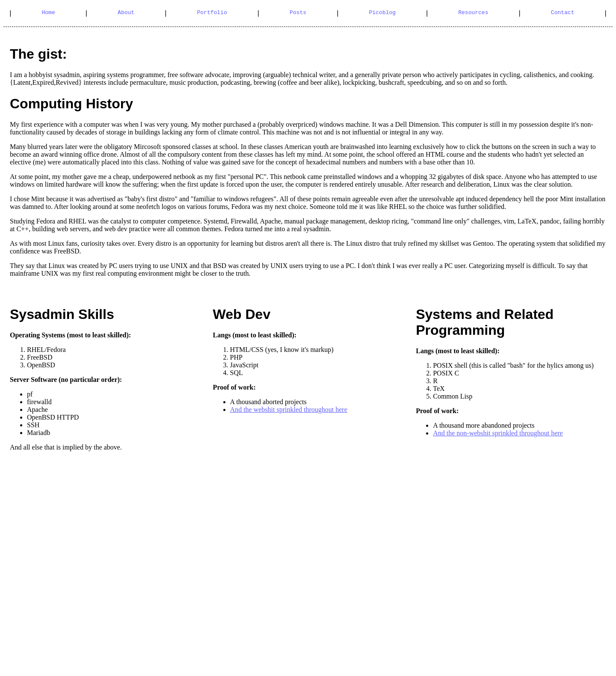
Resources (473, 13)
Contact (563, 13)
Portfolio (212, 13)
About (126, 13)
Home (49, 13)
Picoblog (382, 13)
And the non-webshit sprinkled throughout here (498, 433)
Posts (298, 13)
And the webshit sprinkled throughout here (289, 409)
